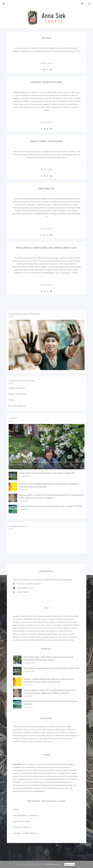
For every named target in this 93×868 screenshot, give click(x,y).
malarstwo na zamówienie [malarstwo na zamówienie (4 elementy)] (68, 622)
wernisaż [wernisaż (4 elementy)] (48, 640)
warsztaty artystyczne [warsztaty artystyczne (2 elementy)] (50, 637)
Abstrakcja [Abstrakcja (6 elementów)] (17, 727)
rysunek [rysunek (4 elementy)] (65, 634)
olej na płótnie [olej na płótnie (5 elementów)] (57, 625)
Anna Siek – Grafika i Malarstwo (26, 833)
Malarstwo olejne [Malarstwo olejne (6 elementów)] (39, 733)
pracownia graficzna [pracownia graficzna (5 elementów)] (33, 631)
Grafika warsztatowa (47, 82)
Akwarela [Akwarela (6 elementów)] (25, 727)
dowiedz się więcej (53, 864)
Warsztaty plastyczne (17, 406)
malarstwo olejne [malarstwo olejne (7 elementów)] (19, 625)
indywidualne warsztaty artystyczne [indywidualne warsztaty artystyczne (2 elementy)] (36, 619)
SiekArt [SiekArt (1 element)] (38, 637)
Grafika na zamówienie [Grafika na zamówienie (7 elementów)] (57, 727)
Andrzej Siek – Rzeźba (22, 821)
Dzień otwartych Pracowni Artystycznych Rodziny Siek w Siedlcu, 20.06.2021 (51, 506)
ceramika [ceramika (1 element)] (40, 616)
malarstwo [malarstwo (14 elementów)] (53, 622)
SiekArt (16, 809)
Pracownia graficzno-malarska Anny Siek (46, 248)
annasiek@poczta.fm (25, 588)
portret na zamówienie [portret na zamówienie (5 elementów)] (41, 628)
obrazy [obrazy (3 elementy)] (49, 625)
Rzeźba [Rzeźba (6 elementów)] (68, 736)
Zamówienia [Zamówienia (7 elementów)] (47, 741)
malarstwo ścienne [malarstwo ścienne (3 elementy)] (53, 733)
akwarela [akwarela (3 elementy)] (25, 616)
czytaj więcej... (40, 791)
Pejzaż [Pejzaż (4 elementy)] (20, 736)
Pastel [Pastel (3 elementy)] (15, 736)
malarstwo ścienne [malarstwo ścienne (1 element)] (33, 625)
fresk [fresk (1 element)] (65, 616)
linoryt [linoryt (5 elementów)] (46, 622)
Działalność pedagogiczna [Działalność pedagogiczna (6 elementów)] (38, 727)
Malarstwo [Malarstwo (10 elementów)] (71, 730)
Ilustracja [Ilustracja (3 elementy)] (27, 730)
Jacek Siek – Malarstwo (22, 827)
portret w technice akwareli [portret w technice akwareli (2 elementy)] (60, 628)
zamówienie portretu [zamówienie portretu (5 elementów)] (67, 640)
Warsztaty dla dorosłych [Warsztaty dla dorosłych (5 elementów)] (48, 738)
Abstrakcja (46, 189)
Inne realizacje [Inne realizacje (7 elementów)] (36, 730)
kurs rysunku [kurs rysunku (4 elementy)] (38, 622)
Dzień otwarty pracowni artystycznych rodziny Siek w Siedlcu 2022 (47, 473)
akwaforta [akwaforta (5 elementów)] (17, 616)
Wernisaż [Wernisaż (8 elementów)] (24, 741)
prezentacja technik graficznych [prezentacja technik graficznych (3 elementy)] (39, 634)
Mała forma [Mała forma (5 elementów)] (65, 733)
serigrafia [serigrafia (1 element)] (31, 637)
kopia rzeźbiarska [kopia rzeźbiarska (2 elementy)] (56, 619)
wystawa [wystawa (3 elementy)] (55, 640)
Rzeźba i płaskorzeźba (17, 394)
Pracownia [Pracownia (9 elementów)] (51, 736)
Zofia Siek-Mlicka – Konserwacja (26, 815)
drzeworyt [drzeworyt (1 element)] (48, 616)
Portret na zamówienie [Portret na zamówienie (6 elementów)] (38, 736)
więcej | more (47, 63)
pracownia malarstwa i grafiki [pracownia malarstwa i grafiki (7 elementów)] (52, 631)
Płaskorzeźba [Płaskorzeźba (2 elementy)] (60, 736)
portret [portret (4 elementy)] (29, 628)
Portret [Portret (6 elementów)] (26, 736)
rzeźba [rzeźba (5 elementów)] (24, 637)
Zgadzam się (70, 864)
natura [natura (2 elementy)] (43, 625)
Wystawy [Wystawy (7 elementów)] (39, 741)
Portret (11, 400)
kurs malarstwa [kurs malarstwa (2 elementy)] (27, 622)
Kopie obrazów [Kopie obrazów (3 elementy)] (61, 730)
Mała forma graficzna (46, 141)
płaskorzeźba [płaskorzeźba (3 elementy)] (57, 634)
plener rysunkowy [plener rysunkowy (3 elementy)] (19, 628)
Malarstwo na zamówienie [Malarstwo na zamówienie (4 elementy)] (23, 733)
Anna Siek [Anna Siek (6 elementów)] (32, 616)
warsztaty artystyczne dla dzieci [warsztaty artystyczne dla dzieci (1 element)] (32, 640)
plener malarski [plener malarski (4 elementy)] (74, 625)
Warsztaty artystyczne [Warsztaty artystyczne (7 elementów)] (30, 738)
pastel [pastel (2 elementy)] (65, 625)
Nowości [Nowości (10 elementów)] (73, 733)
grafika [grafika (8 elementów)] (70, 616)
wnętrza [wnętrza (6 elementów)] (32, 741)
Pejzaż (46, 38)
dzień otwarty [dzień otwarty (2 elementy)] (57, 616)
